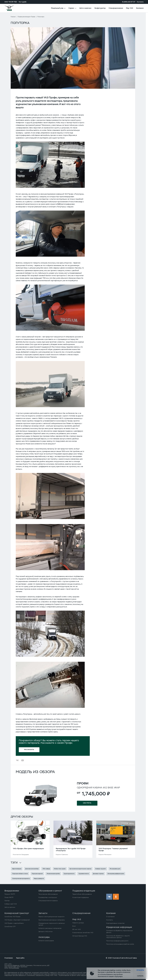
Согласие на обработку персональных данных (120, 932)
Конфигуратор (100, 8)
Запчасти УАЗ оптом (46, 932)
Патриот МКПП (10, 894)
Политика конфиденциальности (117, 941)
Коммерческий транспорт (17, 913)
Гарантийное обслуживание (82, 894)
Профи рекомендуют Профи (27, 17)
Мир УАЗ (129, 8)
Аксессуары (44, 937)
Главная (13, 17)
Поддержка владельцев (84, 891)
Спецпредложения (116, 8)
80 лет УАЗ (76, 929)
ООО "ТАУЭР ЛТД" (11, 2)
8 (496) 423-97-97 (129, 2)
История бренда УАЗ (80, 936)
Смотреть (87, 803)
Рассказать (29, 750)
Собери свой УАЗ (11, 904)
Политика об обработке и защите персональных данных (118, 937)
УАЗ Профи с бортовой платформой (17, 920)
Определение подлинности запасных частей (52, 924)
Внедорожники (12, 891)
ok (116, 897)
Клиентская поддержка (81, 897)
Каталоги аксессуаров (46, 941)
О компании (110, 917)
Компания (140, 8)
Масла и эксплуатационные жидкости (51, 917)
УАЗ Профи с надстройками (14, 923)
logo (12, 8)
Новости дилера (78, 923)
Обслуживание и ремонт (50, 891)
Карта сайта (20, 958)
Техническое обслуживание (48, 894)
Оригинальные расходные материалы (52, 920)
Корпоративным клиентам (115, 923)
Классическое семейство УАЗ (83, 933)
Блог (74, 926)
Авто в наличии (85, 8)
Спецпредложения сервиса (48, 901)
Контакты (140, 2)
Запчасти (43, 913)
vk (109, 897)
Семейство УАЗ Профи (12, 917)
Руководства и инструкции (48, 897)
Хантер (7, 901)
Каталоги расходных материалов (50, 928)
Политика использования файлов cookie (120, 944)
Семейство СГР (10, 927)
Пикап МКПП (9, 897)
